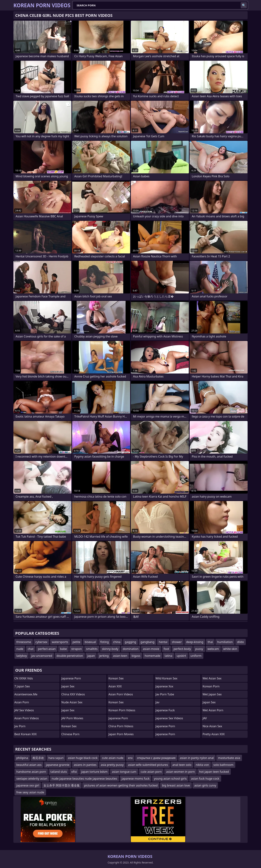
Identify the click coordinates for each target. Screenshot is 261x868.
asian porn (22, 702)
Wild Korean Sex (166, 678)
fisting (104, 642)
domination (131, 649)
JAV (205, 718)
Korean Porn (211, 686)
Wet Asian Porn (213, 710)
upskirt (181, 656)
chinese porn (71, 734)
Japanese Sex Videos (169, 718)
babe (63, 649)
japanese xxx (164, 686)
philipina (22, 758)
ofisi (74, 772)
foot (166, 649)
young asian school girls (170, 779)
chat (31, 649)
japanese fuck (165, 710)
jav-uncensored (42, 656)
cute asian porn (151, 772)
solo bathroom (223, 765)
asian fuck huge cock (205, 779)
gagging (130, 642)
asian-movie (151, 649)
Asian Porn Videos (27, 718)
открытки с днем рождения (156, 758)
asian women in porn (180, 772)
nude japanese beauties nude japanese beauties (84, 779)
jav (157, 702)
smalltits (92, 649)
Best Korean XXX (25, 734)
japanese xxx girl (28, 785)
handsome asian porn (31, 772)
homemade (152, 656)
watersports (60, 642)
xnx (130, 758)
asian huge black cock (83, 758)
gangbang (147, 642)
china (117, 642)
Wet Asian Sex (212, 678)
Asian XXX (115, 686)
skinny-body (110, 649)
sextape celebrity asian (32, 779)
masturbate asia (229, 758)
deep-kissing (195, 642)
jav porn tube (165, 694)
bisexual (90, 642)
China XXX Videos (73, 694)
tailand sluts (59, 772)
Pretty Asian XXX (214, 734)
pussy (199, 649)
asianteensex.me (26, 694)
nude (20, 649)
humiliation (225, 642)
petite (76, 642)
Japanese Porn (71, 678)
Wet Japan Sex (212, 694)
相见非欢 (38, 758)
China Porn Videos (121, 726)
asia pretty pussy (112, 765)
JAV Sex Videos (24, 710)
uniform (196, 656)
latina (169, 656)
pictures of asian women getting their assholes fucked (121, 785)
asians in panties (85, 765)
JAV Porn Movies (72, 718)
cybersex (41, 642)
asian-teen (120, 656)
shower (177, 642)
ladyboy (22, 656)
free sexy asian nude (30, 792)
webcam (213, 649)
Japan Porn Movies (121, 734)
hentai (163, 642)
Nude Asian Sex (72, 702)
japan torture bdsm (94, 772)
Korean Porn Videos (122, 710)
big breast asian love (176, 785)
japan (91, 656)
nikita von (202, 765)
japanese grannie (58, 765)
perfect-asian (47, 649)
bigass (136, 656)
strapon (76, 649)
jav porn (20, 726)
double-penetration (70, 656)
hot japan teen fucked (214, 772)
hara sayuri (56, 758)
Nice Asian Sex (212, 726)
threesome (24, 642)
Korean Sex (69, 726)
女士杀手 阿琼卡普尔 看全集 (62, 785)
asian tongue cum (124, 772)
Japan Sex (68, 686)
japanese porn (165, 726)
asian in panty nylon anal (197, 758)
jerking (104, 656)
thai (210, 642)
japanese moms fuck (136, 779)
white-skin (230, 649)
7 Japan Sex (22, 686)
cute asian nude (113, 758)
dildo (241, 642)
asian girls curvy (205, 785)
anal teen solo (182, 765)
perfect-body (182, 649)
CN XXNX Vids (24, 678)
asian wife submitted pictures (148, 765)
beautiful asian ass (29, 765)
